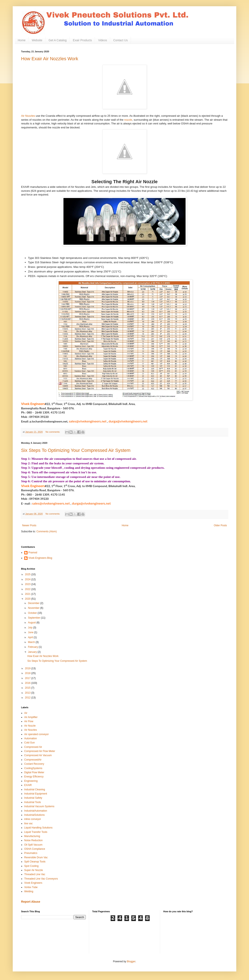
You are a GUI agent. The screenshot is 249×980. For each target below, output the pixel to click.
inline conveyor (33, 819)
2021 (28, 594)
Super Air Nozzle (33, 870)
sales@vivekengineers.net (88, 421)
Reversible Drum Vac (36, 857)
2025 (28, 574)
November (34, 608)
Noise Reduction (33, 840)
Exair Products (82, 40)
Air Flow (29, 721)
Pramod (33, 553)
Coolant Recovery (34, 764)
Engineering (31, 781)
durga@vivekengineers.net (128, 421)
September (34, 618)
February (33, 647)
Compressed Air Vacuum (38, 755)
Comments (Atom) (46, 531)
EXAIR (28, 785)
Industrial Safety (33, 798)
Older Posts (220, 525)
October (33, 613)
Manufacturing (32, 836)
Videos (103, 40)
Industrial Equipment (36, 794)
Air (26, 713)
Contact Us (121, 40)
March (32, 642)
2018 (28, 673)
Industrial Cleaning (35, 790)
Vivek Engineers (33, 883)
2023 (28, 584)
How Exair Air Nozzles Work (50, 59)
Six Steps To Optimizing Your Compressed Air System (76, 450)
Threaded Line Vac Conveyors (41, 879)
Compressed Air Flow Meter (40, 751)
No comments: (53, 432)
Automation (31, 738)
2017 (28, 678)
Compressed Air (33, 747)
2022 (28, 589)
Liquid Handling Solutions (38, 828)
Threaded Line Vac (35, 874)
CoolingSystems (33, 768)
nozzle (128, 120)
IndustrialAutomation (36, 811)
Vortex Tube (31, 887)
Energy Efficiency (34, 777)
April (31, 637)
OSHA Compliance (35, 849)
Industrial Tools (33, 802)
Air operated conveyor (36, 734)
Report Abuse (31, 902)
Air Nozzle (30, 726)
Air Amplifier (31, 717)
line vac (28, 823)
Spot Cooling (31, 866)
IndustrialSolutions (34, 815)
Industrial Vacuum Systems (39, 806)
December (34, 603)
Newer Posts (29, 525)
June (31, 632)
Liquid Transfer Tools (36, 832)
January (33, 652)
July (31, 628)
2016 (28, 683)
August (32, 623)
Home (22, 40)
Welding (29, 891)
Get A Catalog (58, 40)
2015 (28, 688)
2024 (28, 579)
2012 (28, 698)
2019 (28, 668)
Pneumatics (31, 853)
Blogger (131, 961)
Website (37, 40)
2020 (28, 599)
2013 (28, 693)
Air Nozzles (28, 116)
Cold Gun (30, 743)
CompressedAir (33, 760)
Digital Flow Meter (34, 772)
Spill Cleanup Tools (35, 862)
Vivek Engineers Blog (40, 558)
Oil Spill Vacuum (33, 845)
